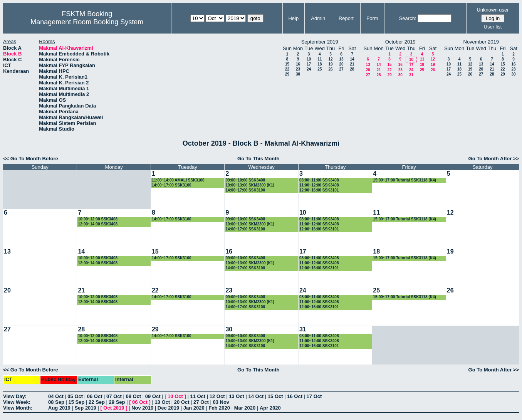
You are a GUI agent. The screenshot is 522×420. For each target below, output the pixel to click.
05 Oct (75, 396)
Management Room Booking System (87, 22)
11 (320, 59)
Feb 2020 (219, 408)
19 (330, 64)
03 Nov (221, 402)
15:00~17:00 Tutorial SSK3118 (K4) (405, 180)
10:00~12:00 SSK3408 (98, 219)
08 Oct (133, 396)
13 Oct (237, 396)
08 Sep (56, 402)
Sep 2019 (85, 408)
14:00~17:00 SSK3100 (172, 185)
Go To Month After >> (494, 159)
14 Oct (256, 396)
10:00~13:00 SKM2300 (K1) (250, 185)
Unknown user (493, 10)
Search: (408, 18)
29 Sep (117, 402)
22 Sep (97, 402)
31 (411, 75)
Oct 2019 (114, 408)
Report (346, 18)
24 (309, 69)
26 (330, 69)
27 (341, 69)
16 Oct (295, 396)
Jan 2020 (194, 408)
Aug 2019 (59, 408)
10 (309, 59)
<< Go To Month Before (31, 159)
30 (298, 74)
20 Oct (182, 402)
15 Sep (77, 402)
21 (352, 64)
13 (341, 59)
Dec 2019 (168, 408)
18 (320, 64)
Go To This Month (258, 159)
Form (372, 18)
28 (352, 69)
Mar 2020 (245, 408)
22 (287, 69)
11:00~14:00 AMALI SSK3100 (178, 180)
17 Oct (314, 396)
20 (341, 64)
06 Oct (95, 396)
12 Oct (217, 396)
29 (287, 74)
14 (352, 59)
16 (298, 64)
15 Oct (275, 396)
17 (309, 64)
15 (287, 64)
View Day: (15, 396)
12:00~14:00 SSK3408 (98, 224)
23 (298, 69)
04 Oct (56, 396)
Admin (318, 18)
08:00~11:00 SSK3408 (319, 180)
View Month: (18, 408)
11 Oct (198, 396)
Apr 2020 (270, 408)
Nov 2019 (142, 408)
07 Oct (114, 396)
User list (493, 27)
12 (330, 59)
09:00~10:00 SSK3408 (245, 180)
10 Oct (175, 396)
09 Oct (153, 396)
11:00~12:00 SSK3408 (319, 185)
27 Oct (201, 402)
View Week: (17, 402)
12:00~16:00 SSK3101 (319, 190)
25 (320, 69)
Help (293, 18)
